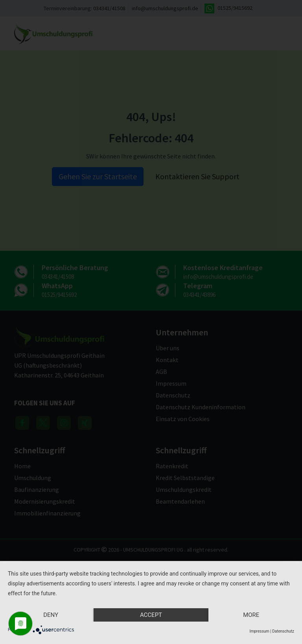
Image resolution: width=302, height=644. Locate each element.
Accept (151, 615)
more (251, 615)
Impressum (260, 631)
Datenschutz (283, 631)
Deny (51, 615)
